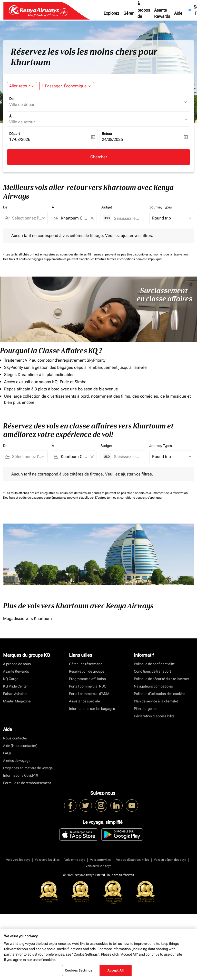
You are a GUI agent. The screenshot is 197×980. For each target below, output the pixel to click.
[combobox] (28, 218)
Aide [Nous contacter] (20, 746)
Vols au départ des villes (133, 860)
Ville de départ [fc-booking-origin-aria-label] (22, 104)
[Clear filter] (92, 218)
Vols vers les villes (47, 860)
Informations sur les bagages (92, 709)
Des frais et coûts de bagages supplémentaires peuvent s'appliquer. (49, 259)
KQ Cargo (11, 679)
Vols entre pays (75, 860)
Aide (178, 13)
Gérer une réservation (86, 664)
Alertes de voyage (17, 761)
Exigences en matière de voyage (28, 768)
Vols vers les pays (18, 860)
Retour (107, 134)
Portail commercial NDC (88, 686)
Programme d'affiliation (87, 679)
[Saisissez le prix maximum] (127, 218)
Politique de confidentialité (154, 664)
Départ (14, 134)
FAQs (7, 753)
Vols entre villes (101, 860)
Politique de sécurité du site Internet (161, 679)
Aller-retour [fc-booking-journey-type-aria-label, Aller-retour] (19, 86)
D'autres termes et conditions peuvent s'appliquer (129, 259)
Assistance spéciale (84, 701)
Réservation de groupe (87, 671)
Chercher (99, 157)
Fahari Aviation (15, 694)
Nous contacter (15, 738)
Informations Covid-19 (21, 775)
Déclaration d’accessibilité (154, 716)
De (11, 99)
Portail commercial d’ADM (89, 694)
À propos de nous (144, 13)
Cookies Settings (79, 970)
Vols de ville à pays (98, 866)
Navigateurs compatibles (153, 686)
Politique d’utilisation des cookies (160, 694)
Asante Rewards (162, 13)
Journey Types (161, 207)
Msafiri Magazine (17, 701)
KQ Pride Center (15, 686)
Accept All (116, 970)
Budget (106, 207)
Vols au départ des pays (170, 860)
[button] (67, 86)
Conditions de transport (152, 671)
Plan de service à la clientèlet (156, 701)
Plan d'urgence (146, 709)
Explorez (111, 13)
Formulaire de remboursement (27, 783)
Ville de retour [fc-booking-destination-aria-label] (22, 122)
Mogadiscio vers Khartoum (27, 619)
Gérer (128, 13)
